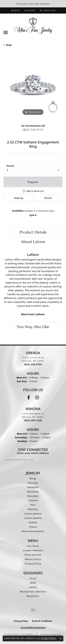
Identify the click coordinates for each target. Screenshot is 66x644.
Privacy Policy (33, 564)
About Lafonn (33, 241)
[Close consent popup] (61, 638)
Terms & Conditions (42, 621)
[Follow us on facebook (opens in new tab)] (29, 398)
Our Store (33, 546)
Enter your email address (33, 453)
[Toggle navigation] (6, 32)
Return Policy (33, 559)
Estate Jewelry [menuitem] (33, 514)
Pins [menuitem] (33, 505)
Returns (48, 198)
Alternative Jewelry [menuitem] (33, 531)
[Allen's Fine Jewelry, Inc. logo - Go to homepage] (33, 26)
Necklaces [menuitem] (33, 492)
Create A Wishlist (33, 550)
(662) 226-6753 (33, 130)
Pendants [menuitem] (33, 487)
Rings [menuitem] (33, 478)
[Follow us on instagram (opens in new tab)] (37, 398)
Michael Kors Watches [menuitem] (33, 592)
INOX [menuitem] (33, 583)
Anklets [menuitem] (33, 522)
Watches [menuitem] (33, 509)
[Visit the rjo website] (33, 610)
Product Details (33, 232)
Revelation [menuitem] (33, 596)
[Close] (62, 4)
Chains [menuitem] (33, 527)
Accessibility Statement (33, 628)
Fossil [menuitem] (33, 578)
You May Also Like (33, 326)
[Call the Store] (33, 364)
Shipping (18, 198)
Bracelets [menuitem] (33, 496)
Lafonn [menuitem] (33, 587)
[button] (15, 10)
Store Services (33, 555)
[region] (33, 87)
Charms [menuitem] (33, 500)
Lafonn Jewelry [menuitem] (33, 518)
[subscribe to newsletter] (58, 460)
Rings (9, 45)
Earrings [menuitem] (33, 483)
